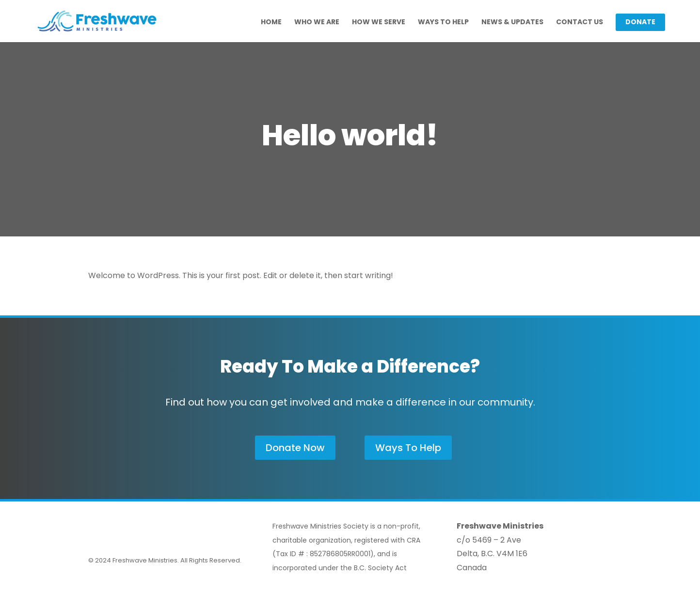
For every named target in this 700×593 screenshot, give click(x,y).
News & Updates (512, 23)
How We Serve (379, 23)
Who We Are (317, 23)
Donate (640, 23)
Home (271, 23)
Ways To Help (443, 23)
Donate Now (295, 448)
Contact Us (580, 23)
